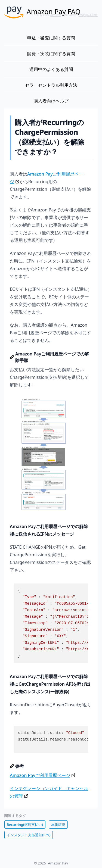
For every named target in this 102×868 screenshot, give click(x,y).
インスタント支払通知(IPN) (29, 835)
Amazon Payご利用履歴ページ (40, 775)
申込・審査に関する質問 (51, 38)
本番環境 (58, 825)
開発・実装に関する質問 (51, 54)
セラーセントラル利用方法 (51, 85)
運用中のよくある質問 (51, 69)
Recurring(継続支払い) (25, 825)
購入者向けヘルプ (51, 101)
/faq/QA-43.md (88, 15)
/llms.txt (55, 15)
